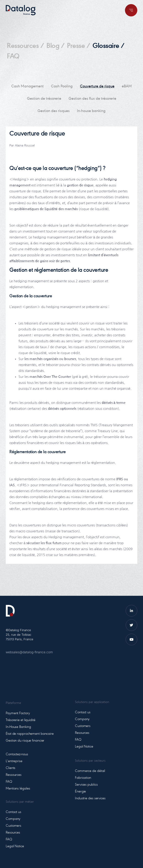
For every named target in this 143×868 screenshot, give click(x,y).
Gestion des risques (54, 111)
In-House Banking (18, 727)
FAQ (13, 57)
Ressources (14, 775)
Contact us (13, 812)
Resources (13, 833)
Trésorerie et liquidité (21, 720)
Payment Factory (18, 713)
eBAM (127, 86)
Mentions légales (18, 789)
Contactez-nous (17, 754)
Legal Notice (15, 846)
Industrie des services (90, 798)
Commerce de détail (90, 771)
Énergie (80, 792)
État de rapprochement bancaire (30, 734)
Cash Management (27, 86)
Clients (11, 768)
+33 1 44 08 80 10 (20, 659)
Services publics (86, 785)
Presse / (79, 46)
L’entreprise (14, 761)
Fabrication (83, 778)
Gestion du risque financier (25, 741)
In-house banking (91, 111)
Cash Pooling (62, 86)
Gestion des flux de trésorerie (92, 99)
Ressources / (25, 46)
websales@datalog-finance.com (29, 652)
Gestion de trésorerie (44, 99)
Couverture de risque (97, 86)
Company (13, 819)
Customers (13, 826)
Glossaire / (109, 46)
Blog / (56, 46)
